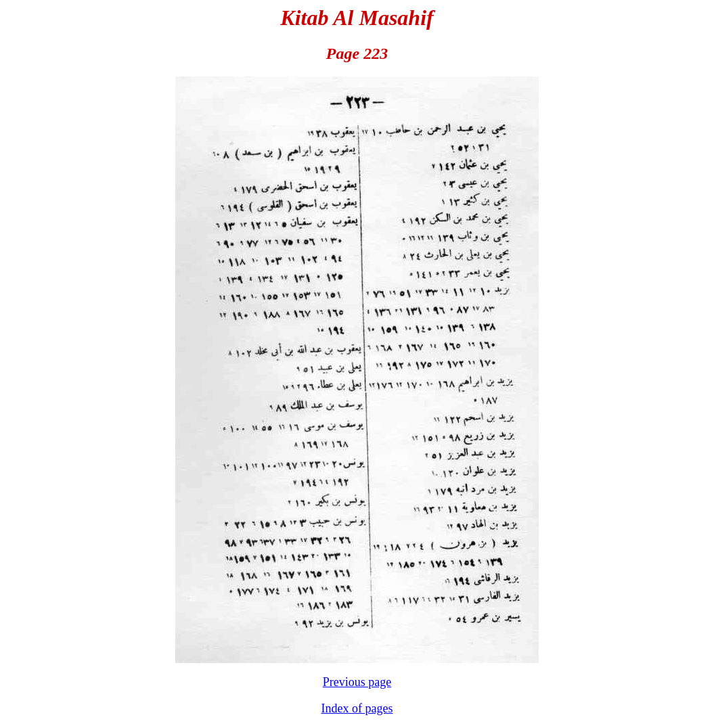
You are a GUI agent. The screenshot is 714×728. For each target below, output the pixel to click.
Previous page (357, 682)
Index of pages (357, 708)
